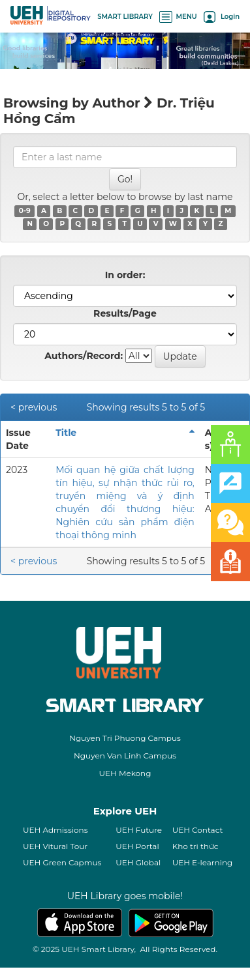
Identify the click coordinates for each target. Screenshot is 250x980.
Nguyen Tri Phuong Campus (125, 738)
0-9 (25, 211)
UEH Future (139, 830)
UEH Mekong (125, 773)
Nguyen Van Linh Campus (125, 756)
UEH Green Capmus (62, 862)
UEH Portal (137, 846)
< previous (34, 407)
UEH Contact (198, 830)
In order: (125, 275)
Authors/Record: (84, 356)
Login (222, 17)
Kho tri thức (195, 846)
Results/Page (125, 313)
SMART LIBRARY (125, 17)
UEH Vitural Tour (55, 846)
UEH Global (138, 862)
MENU (178, 17)
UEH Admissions (55, 830)
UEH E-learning (203, 862)
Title (66, 433)
